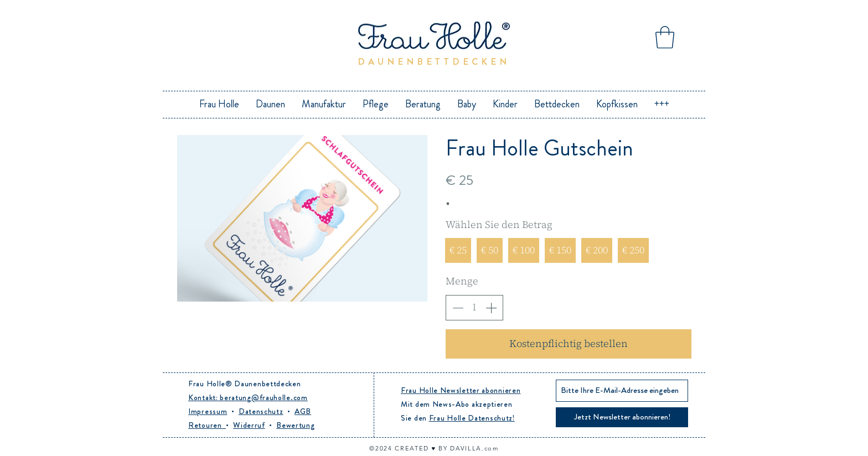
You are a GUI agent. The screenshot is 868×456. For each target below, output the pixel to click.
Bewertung (295, 425)
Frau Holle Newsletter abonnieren (461, 390)
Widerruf (249, 425)
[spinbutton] (474, 308)
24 (389, 448)
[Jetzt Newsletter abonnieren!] (622, 417)
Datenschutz (261, 411)
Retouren (207, 425)
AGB (303, 411)
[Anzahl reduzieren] (458, 308)
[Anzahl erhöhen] (491, 308)
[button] (665, 37)
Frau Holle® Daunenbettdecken (245, 384)
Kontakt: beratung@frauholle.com (248, 397)
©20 (376, 448)
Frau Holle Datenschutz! (472, 418)
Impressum (208, 411)
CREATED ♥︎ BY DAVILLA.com (446, 448)
